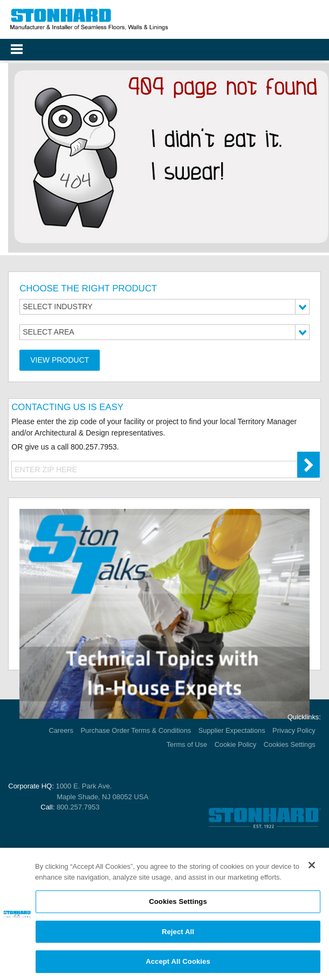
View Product (60, 360)
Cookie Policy (236, 744)
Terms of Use (187, 744)
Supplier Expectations (232, 730)
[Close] (312, 868)
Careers (61, 730)
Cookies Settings (178, 904)
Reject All (178, 934)
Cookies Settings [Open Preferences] (290, 744)
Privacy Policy (294, 730)
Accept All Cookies (178, 965)
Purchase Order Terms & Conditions (136, 730)
